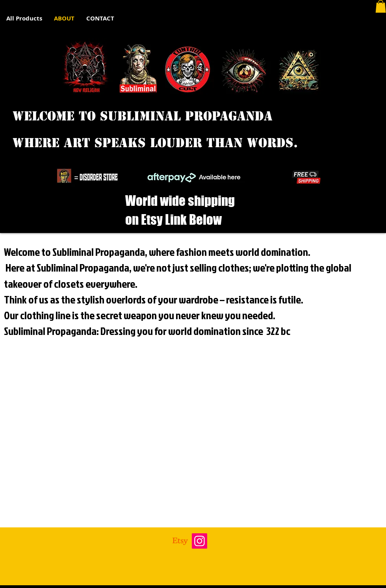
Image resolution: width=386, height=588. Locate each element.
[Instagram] (199, 541)
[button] (381, 6)
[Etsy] (180, 541)
